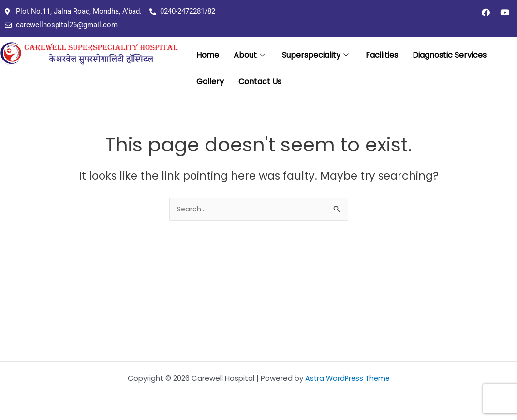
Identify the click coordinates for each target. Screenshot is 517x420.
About (251, 56)
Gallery (210, 84)
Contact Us (260, 84)
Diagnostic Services (450, 56)
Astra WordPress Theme (347, 378)
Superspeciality (317, 56)
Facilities (382, 56)
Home (208, 56)
